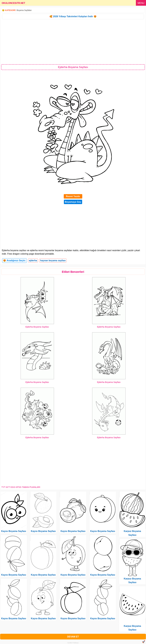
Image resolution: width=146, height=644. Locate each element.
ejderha (33, 260)
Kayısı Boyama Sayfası (14, 531)
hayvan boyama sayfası (53, 260)
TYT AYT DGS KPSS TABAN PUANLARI (21, 487)
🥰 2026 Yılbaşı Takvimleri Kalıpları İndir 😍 (73, 16)
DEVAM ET (73, 637)
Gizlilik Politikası (73, 643)
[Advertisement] (73, 42)
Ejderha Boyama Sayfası (37, 327)
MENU (141, 3)
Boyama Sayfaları (24, 10)
